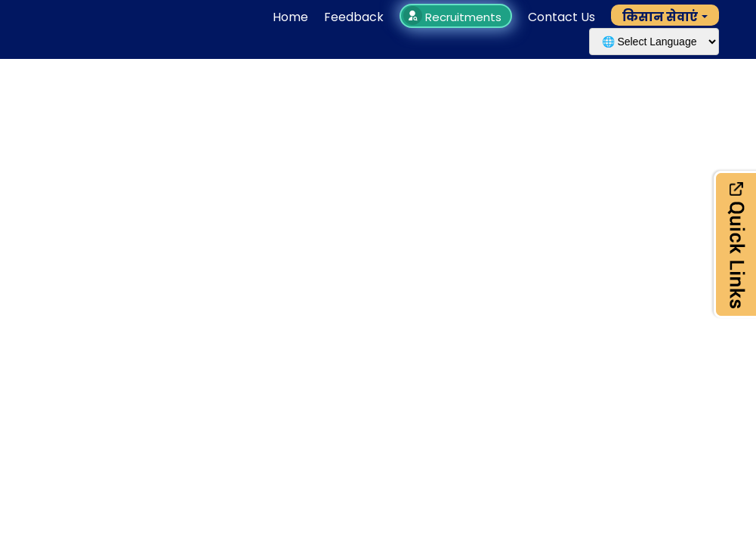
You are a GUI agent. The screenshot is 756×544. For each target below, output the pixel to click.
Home (290, 17)
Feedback (354, 17)
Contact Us (562, 17)
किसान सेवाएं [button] (660, 17)
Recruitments (454, 17)
